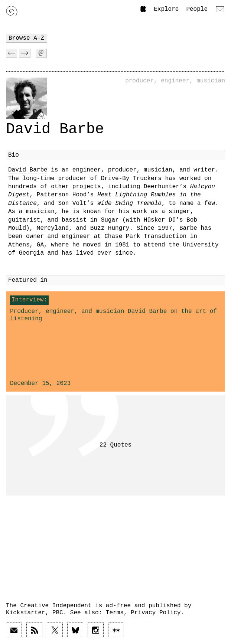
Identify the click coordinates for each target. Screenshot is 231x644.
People (197, 9)
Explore (166, 9)
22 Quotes (115, 445)
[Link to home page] (12, 11)
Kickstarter (26, 613)
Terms (115, 613)
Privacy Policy (156, 613)
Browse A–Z (26, 38)
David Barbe (28, 170)
